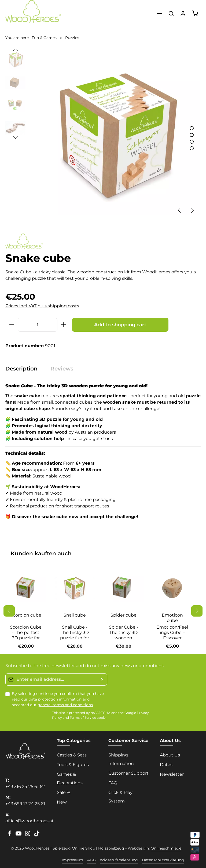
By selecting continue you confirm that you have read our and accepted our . (58, 699)
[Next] (192, 210)
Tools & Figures (73, 765)
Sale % (64, 792)
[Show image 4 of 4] (192, 148)
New (62, 802)
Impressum (72, 860)
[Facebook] (10, 835)
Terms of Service (83, 718)
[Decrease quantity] (12, 325)
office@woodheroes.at (30, 821)
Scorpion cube (26, 615)
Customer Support (128, 773)
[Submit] (102, 679)
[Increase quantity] (63, 325)
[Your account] (183, 13)
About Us (170, 755)
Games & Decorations (70, 779)
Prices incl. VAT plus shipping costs (42, 306)
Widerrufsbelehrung (119, 860)
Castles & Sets (72, 755)
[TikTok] (37, 835)
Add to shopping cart (120, 325)
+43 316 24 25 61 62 (25, 787)
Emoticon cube (172, 618)
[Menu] (159, 13)
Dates (166, 765)
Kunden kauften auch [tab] (41, 553)
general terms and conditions (65, 705)
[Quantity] (38, 325)
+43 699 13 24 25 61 (25, 804)
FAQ (113, 783)
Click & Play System (120, 797)
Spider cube (124, 615)
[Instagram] (28, 835)
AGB (91, 860)
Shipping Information (121, 759)
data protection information (55, 699)
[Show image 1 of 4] (192, 128)
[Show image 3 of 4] (192, 142)
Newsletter (172, 774)
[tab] (24, 369)
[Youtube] (19, 835)
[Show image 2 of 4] (192, 135)
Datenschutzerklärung (163, 860)
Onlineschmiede (166, 848)
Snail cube (75, 615)
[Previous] (180, 210)
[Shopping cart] (195, 13)
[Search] (171, 13)
